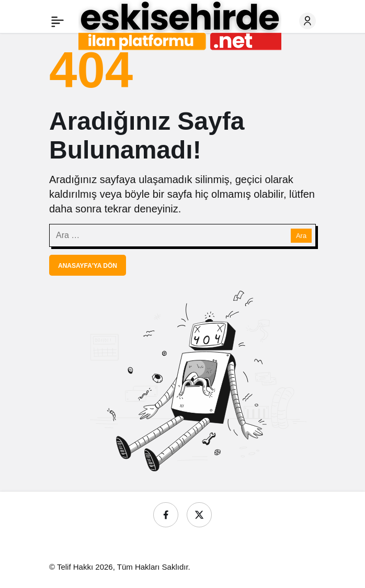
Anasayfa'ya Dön (88, 266)
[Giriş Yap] (307, 21)
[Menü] (58, 21)
